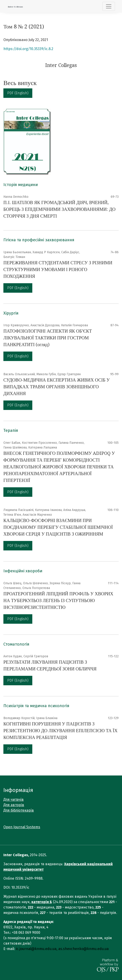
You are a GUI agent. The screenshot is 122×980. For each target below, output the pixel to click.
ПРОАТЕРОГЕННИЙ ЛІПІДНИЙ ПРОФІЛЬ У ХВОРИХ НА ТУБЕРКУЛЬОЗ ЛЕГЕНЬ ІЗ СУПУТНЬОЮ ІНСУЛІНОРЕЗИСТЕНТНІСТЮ (58, 600)
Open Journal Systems (22, 827)
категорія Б (42, 902)
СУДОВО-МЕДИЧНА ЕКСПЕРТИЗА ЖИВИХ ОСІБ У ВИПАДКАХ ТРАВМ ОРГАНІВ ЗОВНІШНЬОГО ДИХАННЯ (57, 387)
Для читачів (14, 799)
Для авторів (14, 805)
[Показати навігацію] (109, 6)
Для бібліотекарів (19, 810)
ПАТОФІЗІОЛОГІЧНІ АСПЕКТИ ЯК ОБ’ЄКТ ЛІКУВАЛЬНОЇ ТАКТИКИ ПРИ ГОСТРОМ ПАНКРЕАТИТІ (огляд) (48, 338)
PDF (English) (18, 93)
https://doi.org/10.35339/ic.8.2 (28, 49)
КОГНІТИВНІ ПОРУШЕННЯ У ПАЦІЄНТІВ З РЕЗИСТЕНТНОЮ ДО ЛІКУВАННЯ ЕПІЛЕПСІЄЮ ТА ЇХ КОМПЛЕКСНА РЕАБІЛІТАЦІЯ (60, 731)
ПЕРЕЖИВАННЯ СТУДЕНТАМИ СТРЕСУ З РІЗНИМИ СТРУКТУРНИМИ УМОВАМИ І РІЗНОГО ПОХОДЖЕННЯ (58, 269)
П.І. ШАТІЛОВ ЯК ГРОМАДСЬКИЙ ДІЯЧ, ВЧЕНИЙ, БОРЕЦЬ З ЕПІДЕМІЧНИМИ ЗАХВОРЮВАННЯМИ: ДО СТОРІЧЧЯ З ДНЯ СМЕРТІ (59, 209)
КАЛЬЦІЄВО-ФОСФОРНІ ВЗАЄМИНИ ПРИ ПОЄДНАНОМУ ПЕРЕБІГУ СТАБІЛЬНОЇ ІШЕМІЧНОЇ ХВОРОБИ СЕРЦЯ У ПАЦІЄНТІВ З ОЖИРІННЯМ (58, 527)
